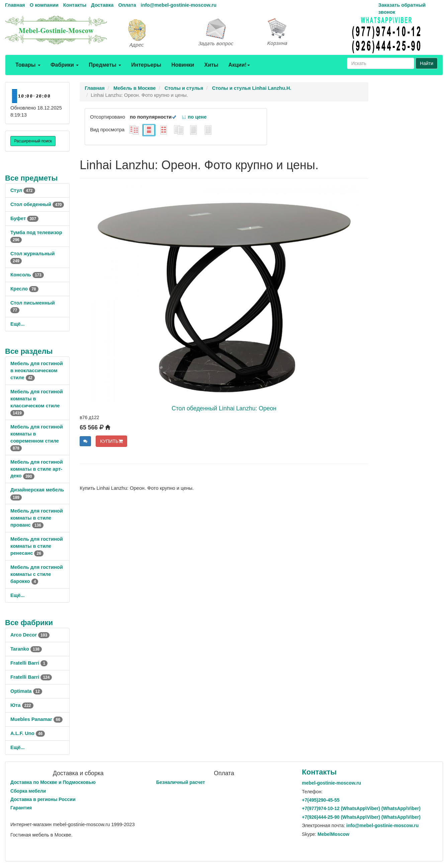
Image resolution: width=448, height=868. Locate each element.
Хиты (211, 65)
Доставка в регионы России (43, 799)
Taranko (26, 649)
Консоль (27, 275)
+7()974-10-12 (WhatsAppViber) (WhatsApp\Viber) (361, 808)
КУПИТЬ (111, 441)
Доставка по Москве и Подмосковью (53, 782)
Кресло (24, 289)
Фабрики (65, 65)
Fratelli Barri (29, 663)
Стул (23, 190)
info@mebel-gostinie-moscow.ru (179, 5)
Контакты (75, 5)
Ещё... (18, 324)
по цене (194, 117)
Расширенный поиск (33, 141)
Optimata (26, 691)
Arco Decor (30, 635)
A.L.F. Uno (28, 733)
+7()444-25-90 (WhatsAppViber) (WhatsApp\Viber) (361, 817)
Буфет (24, 218)
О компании (44, 5)
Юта (22, 705)
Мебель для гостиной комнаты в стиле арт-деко (37, 469)
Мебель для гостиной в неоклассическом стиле (37, 371)
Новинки (183, 65)
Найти (427, 63)
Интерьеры (146, 65)
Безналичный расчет (181, 782)
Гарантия (21, 808)
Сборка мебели (28, 791)
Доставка (102, 5)
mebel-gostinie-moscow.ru (331, 783)
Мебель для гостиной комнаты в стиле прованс (37, 518)
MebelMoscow (333, 834)
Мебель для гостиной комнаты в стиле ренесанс (37, 546)
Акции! (239, 65)
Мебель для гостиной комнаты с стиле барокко (37, 574)
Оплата (127, 5)
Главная (15, 5)
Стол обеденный (37, 204)
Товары (28, 65)
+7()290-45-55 (321, 800)
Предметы (105, 65)
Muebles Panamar (36, 719)
